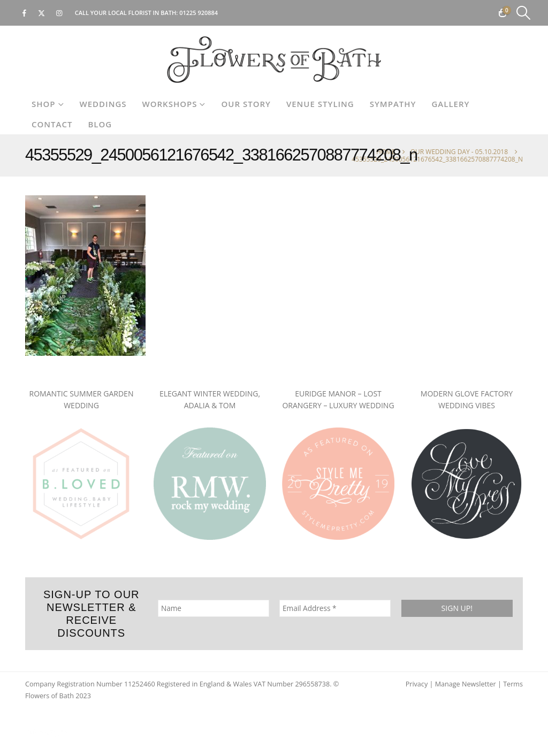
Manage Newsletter (466, 684)
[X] (42, 13)
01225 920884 (199, 13)
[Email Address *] (335, 608)
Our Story (246, 104)
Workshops (170, 104)
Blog (100, 124)
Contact (52, 124)
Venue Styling (320, 104)
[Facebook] (24, 13)
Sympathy (393, 104)
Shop (44, 104)
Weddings (103, 104)
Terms (513, 684)
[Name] (214, 608)
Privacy (417, 684)
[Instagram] (59, 13)
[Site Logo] (274, 60)
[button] (524, 13)
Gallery (450, 104)
